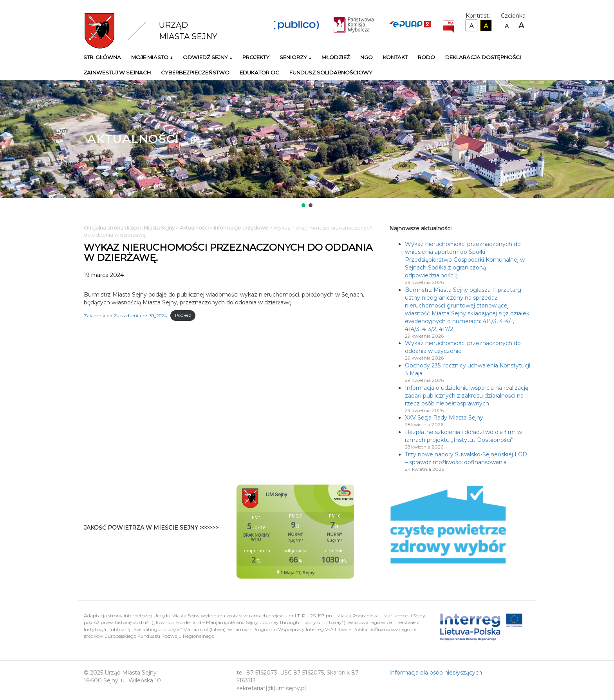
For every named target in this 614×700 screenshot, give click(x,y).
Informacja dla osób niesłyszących (436, 673)
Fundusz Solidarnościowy (331, 72)
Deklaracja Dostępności (483, 57)
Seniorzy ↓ (295, 57)
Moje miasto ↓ (152, 57)
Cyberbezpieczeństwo (195, 72)
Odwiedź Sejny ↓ (208, 57)
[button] (303, 205)
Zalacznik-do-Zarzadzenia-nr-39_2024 (126, 315)
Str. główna (102, 57)
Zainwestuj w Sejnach (117, 72)
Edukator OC (259, 72)
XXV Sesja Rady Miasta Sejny (444, 418)
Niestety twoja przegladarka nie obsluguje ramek (315, 532)
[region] (307, 145)
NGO (367, 57)
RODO (426, 57)
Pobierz (183, 315)
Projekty (256, 57)
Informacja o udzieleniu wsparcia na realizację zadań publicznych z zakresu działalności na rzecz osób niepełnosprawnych (467, 396)
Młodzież (336, 57)
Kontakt (395, 57)
